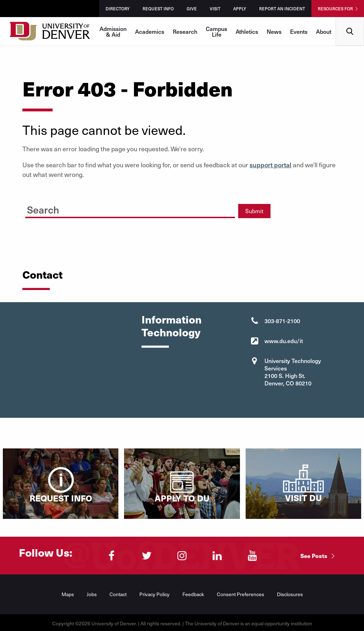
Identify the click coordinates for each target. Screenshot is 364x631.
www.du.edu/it (284, 341)
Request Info (158, 9)
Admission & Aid (113, 31)
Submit (254, 211)
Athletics (247, 31)
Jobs (92, 594)
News (274, 31)
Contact (118, 594)
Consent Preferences (240, 594)
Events (299, 31)
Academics (150, 31)
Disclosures (290, 594)
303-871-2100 (282, 321)
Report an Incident (282, 9)
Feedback (193, 594)
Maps (68, 594)
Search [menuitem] (350, 20)
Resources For (335, 9)
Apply (240, 9)
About (324, 31)
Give (192, 9)
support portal (271, 165)
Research (185, 31)
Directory (118, 9)
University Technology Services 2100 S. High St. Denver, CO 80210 (293, 372)
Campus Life (216, 31)
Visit (215, 9)
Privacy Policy (154, 594)
